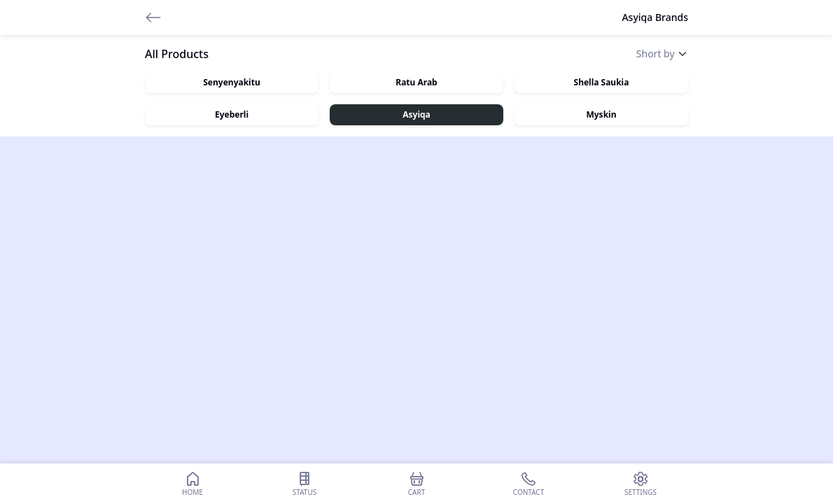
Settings (640, 484)
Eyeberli (232, 114)
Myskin (601, 114)
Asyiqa (416, 114)
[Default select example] (662, 54)
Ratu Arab (416, 82)
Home (192, 484)
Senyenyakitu (231, 82)
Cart (416, 484)
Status (304, 484)
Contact (528, 484)
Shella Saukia (602, 82)
